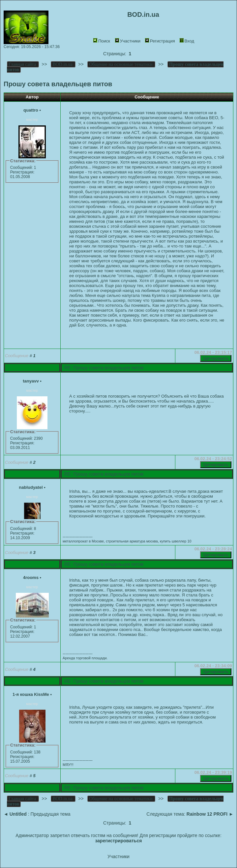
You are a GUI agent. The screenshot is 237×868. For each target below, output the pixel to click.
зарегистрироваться (119, 841)
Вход (187, 41)
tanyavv (31, 381)
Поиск (102, 41)
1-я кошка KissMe (31, 694)
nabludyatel (31, 487)
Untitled (18, 814)
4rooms (31, 578)
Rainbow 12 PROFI (207, 814)
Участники (128, 41)
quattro (31, 110)
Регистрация (160, 41)
